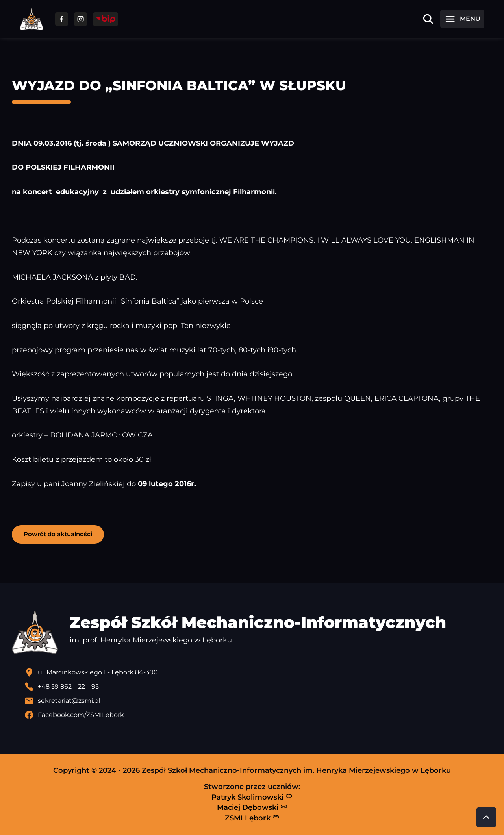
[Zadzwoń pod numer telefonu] (258, 687)
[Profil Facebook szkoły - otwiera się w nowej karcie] (258, 715)
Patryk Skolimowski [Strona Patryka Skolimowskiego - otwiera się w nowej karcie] (252, 797)
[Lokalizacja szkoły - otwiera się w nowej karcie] (258, 672)
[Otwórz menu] (462, 19)
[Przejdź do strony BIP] (106, 19)
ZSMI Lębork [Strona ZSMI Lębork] (252, 818)
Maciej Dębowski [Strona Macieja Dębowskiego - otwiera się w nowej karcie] (252, 807)
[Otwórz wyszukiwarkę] (428, 19)
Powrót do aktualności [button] (58, 534)
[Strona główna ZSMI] (31, 19)
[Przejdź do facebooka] (62, 19)
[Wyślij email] (258, 701)
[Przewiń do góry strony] (486, 817)
